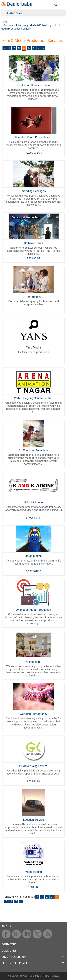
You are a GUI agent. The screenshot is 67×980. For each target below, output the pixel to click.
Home (4, 22)
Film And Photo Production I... (33, 137)
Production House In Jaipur (34, 85)
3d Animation (33, 556)
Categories (13, 13)
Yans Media (33, 348)
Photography (33, 297)
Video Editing (33, 872)
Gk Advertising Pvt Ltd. (34, 766)
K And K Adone (34, 502)
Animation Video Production (34, 610)
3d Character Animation (33, 450)
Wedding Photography (33, 714)
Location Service (33, 820)
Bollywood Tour (34, 243)
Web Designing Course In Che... (34, 398)
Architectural (33, 662)
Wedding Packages (34, 191)
